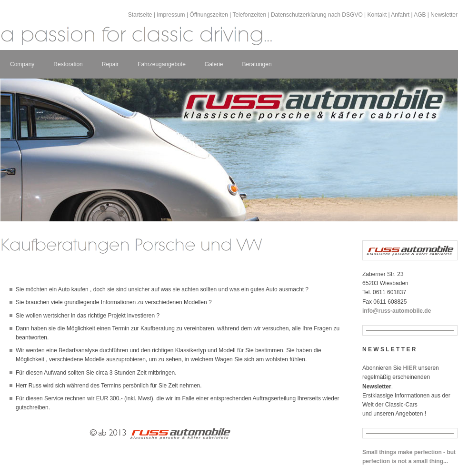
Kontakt (377, 15)
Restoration (68, 64)
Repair (110, 64)
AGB (420, 15)
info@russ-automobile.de (397, 311)
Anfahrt (400, 15)
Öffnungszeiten (209, 15)
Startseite (140, 15)
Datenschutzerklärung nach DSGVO (317, 15)
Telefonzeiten (249, 15)
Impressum (171, 15)
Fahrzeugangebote (162, 64)
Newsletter (444, 15)
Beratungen (257, 64)
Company (22, 64)
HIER (410, 368)
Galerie (214, 64)
